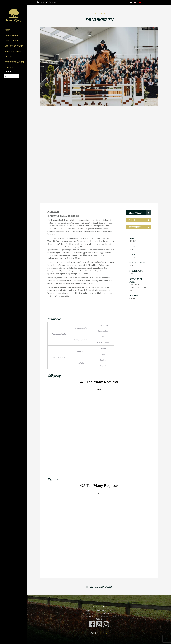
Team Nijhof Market (14, 62)
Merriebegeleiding (14, 46)
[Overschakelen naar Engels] (135, 1)
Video (132, 220)
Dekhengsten (11, 41)
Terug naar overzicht (101, 587)
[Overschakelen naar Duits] (140, 1)
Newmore (103, 633)
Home (7, 30)
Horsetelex (135, 227)
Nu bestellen (136, 213)
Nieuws (8, 57)
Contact (9, 67)
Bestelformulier (13, 51)
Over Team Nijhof (13, 35)
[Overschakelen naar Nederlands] (131, 1)
